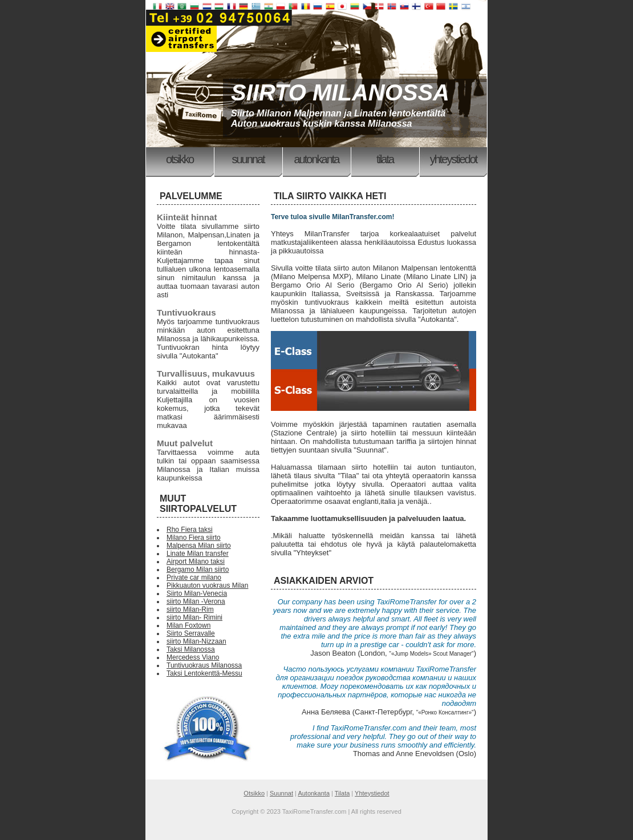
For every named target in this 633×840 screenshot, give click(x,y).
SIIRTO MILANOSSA (340, 92)
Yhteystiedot (454, 159)
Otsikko (180, 159)
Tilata (385, 159)
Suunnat (248, 159)
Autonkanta (317, 159)
